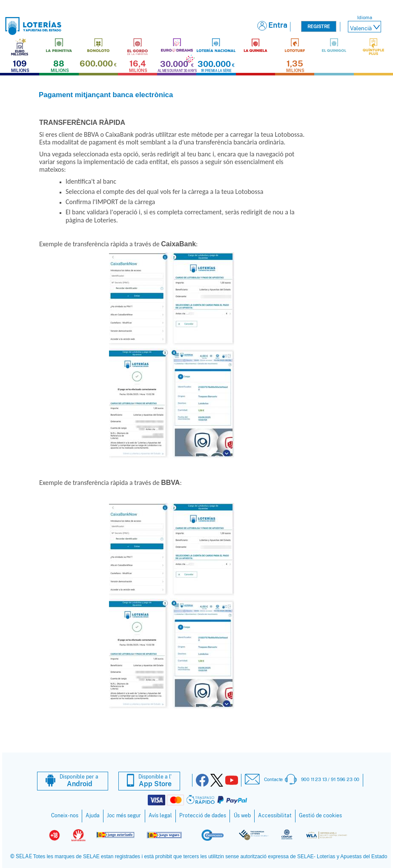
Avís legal (160, 816)
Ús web (242, 816)
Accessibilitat (275, 816)
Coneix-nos (65, 816)
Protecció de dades (203, 816)
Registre (319, 26)
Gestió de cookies (320, 816)
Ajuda (93, 816)
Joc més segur (124, 816)
